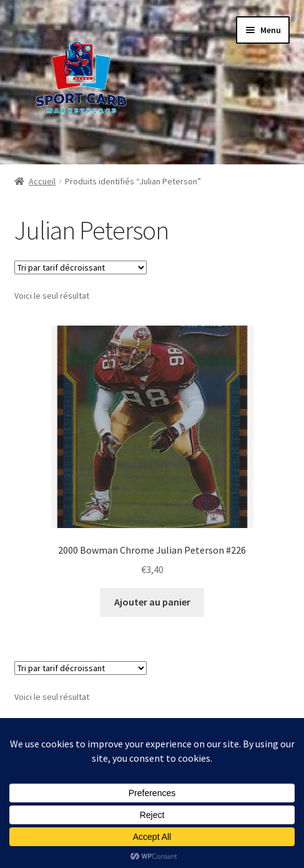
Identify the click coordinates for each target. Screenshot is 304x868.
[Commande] (81, 267)
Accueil (42, 181)
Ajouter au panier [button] (152, 602)
